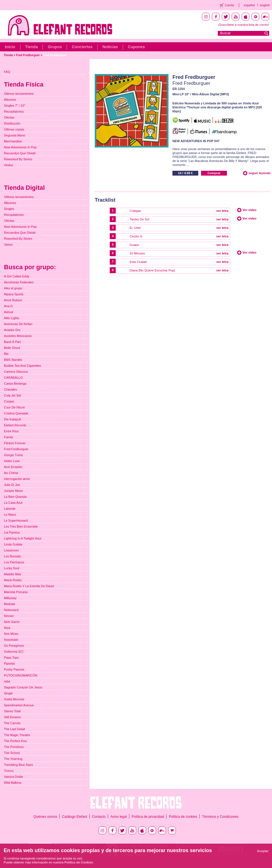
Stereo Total (12, 711)
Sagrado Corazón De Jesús (23, 687)
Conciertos (82, 47)
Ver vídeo (249, 210)
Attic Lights (12, 318)
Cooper (9, 401)
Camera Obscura (16, 372)
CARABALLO (13, 378)
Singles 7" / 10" (14, 106)
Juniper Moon (13, 491)
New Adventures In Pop (20, 147)
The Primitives (14, 747)
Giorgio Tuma (13, 455)
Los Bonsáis (12, 556)
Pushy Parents (14, 669)
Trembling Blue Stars (18, 765)
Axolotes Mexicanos (18, 336)
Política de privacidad (148, 817)
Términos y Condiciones (220, 817)
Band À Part (12, 342)
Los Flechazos (14, 562)
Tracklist (105, 200)
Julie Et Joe (12, 485)
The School (12, 753)
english (265, 5)
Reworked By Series (18, 159)
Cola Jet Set (12, 395)
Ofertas (9, 117)
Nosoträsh (11, 640)
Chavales (10, 389)
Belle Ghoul (12, 348)
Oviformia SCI (14, 652)
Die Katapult (12, 419)
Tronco (9, 771)
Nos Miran (11, 634)
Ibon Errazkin (13, 467)
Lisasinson (11, 550)
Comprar (214, 173)
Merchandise (13, 141)
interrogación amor (17, 479)
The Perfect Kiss (15, 741)
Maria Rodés (13, 580)
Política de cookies (183, 817)
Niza (7, 628)
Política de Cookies (79, 862)
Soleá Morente (14, 699)
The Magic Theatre (17, 735)
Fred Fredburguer (28, 55)
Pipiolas (10, 663)
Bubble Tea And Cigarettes (22, 366)
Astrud (9, 312)
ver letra (223, 211)
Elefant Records (15, 425)
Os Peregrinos (14, 646)
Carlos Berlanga (15, 384)
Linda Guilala (13, 544)
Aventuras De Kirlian (18, 324)
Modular (10, 604)
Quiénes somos (45, 817)
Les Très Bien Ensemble (21, 526)
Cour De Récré (14, 407)
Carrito (230, 5)
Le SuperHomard (16, 521)
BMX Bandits (13, 360)
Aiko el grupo (13, 288)
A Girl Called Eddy (17, 276)
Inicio (10, 47)
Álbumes (10, 100)
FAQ (7, 72)
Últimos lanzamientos (19, 94)
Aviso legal (119, 817)
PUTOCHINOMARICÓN (21, 675)
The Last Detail (14, 729)
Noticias (110, 47)
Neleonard (11, 610)
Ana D (8, 306)
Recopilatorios (14, 111)
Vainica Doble (13, 777)
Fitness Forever (15, 443)
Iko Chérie (11, 473)
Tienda (32, 47)
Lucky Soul (12, 568)
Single (8, 693)
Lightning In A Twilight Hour (23, 538)
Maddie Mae (13, 574)
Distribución (12, 123)
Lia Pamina (12, 532)
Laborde (10, 509)
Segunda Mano (15, 135)
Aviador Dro (12, 330)
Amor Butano (13, 300)
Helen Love (12, 461)
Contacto (99, 817)
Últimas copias (14, 129)
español (249, 5)
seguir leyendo (260, 173)
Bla (6, 354)
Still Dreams (12, 717)
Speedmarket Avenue (19, 705)
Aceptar (263, 851)
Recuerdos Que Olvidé (20, 153)
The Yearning (13, 759)
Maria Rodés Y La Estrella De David (29, 586)
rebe (7, 681)
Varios (8, 245)
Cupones (136, 47)
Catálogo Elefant (74, 817)
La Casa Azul (13, 503)
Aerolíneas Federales (19, 282)
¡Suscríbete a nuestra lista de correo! (244, 25)
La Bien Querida (15, 497)
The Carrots (12, 723)
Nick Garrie (12, 622)
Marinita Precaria (16, 592)
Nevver (9, 616)
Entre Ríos (11, 431)
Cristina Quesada (16, 413)
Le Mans (10, 515)
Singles (9, 209)
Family (9, 437)
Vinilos (9, 165)
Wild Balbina (13, 783)
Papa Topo (11, 658)
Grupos (55, 47)
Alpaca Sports (14, 294)
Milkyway (10, 598)
